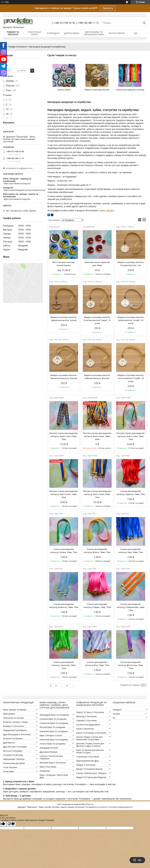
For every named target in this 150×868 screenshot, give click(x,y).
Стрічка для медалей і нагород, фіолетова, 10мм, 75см (131, 665)
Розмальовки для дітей (14, 763)
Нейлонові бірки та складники (54, 740)
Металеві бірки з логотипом (53, 763)
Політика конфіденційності (121, 807)
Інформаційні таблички (14, 759)
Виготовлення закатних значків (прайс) (64, 264)
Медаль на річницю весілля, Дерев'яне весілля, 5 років (64, 319)
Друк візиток (9, 743)
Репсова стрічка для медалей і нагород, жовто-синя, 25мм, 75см (64, 436)
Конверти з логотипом (13, 726)
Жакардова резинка (49, 748)
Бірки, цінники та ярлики (15, 710)
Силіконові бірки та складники (54, 723)
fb (114, 718)
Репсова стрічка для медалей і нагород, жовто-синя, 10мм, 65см (97, 436)
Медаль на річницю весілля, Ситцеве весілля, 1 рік (131, 264)
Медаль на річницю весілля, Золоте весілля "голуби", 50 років (131, 378)
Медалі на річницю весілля (97, 90)
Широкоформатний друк (87, 761)
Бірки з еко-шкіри (48, 767)
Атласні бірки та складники (52, 744)
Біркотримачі (9, 714)
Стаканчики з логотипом (88, 757)
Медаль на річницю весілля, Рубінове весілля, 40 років (97, 377)
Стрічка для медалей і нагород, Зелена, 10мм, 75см (64, 551)
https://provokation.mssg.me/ (17, 184)
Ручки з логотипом (85, 729)
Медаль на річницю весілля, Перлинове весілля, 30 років (64, 377)
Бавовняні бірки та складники (54, 731)
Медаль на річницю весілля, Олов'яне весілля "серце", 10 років (97, 320)
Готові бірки (8, 771)
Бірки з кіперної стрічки (51, 735)
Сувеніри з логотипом (86, 720)
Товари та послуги (13, 33)
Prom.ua (90, 804)
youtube (116, 714)
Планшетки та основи (13, 718)
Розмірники (45, 771)
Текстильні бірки (35, 33)
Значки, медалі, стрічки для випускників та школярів (89, 738)
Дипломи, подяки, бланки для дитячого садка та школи (90, 745)
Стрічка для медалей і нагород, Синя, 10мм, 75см (131, 551)
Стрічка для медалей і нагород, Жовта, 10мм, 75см (97, 551)
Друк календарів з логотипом (17, 734)
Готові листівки (10, 767)
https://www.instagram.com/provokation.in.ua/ (25, 190)
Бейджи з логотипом (86, 765)
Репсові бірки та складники (52, 727)
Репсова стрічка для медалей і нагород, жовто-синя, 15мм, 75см (64, 494)
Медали (110, 210)
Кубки (102, 210)
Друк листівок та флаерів (15, 747)
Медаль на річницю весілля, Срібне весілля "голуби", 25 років (131, 320)
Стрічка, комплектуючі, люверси (91, 773)
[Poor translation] (11, 824)
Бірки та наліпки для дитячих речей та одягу (90, 751)
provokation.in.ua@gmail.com (19, 168)
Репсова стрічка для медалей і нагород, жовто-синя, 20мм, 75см (97, 494)
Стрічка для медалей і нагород (130, 90)
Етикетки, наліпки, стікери (15, 722)
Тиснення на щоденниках (88, 725)
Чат (137, 860)
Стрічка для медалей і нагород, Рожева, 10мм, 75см (97, 606)
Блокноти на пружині (13, 738)
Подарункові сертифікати (15, 730)
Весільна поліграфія (13, 751)
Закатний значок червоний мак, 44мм (97, 264)
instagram (117, 710)
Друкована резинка (49, 752)
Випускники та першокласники (94, 33)
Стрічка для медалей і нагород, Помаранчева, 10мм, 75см (131, 607)
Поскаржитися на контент (97, 807)
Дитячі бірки (72, 33)
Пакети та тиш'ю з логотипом (90, 712)
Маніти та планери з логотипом (91, 733)
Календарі (53, 33)
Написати (108, 8)
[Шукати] (144, 23)
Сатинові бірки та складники (53, 719)
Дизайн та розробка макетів (89, 769)
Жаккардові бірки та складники (54, 715)
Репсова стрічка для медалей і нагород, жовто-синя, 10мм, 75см (131, 436)
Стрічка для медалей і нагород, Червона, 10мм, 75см (131, 493)
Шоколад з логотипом (86, 716)
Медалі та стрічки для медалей (91, 777)
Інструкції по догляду (13, 755)
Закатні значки (64, 90)
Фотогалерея (117, 33)
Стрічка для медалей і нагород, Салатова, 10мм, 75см (64, 665)
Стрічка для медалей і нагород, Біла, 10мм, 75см (97, 664)
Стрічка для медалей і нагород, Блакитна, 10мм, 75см (64, 606)
